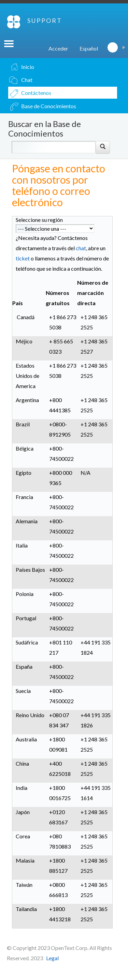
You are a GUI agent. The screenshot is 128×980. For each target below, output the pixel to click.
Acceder (58, 48)
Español (89, 48)
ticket (23, 258)
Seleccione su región (39, 220)
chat (81, 248)
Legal (52, 958)
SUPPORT (45, 20)
